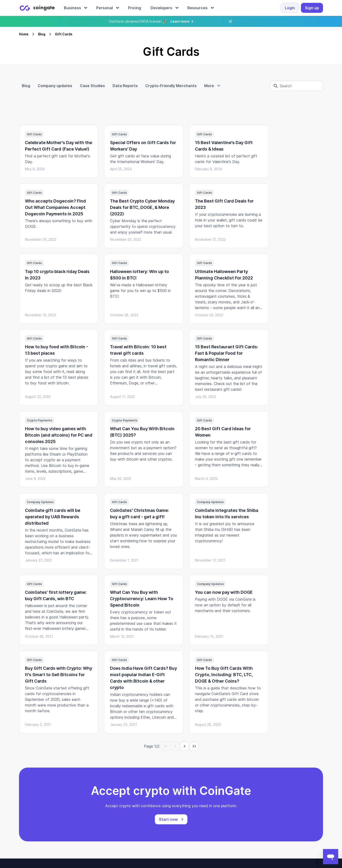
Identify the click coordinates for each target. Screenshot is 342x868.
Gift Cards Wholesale (159, 824)
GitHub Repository (89, 756)
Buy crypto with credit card (164, 802)
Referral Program (222, 802)
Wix (76, 779)
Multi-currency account (161, 786)
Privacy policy (220, 756)
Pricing (281, 771)
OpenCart (81, 794)
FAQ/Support (219, 764)
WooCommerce (86, 809)
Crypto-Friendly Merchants (171, 86)
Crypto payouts (154, 764)
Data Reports (125, 86)
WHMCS (80, 786)
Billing (145, 756)
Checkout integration (159, 748)
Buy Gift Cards (153, 817)
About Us (283, 748)
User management (156, 794)
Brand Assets (287, 786)
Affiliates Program (223, 809)
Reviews (282, 794)
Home (24, 34)
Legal (212, 748)
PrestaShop (83, 802)
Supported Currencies (226, 794)
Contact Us (285, 756)
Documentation (87, 748)
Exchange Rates (222, 779)
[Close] (230, 21)
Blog (42, 34)
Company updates (55, 86)
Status (79, 764)
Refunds (147, 779)
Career (280, 764)
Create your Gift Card (159, 832)
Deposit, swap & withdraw (163, 771)
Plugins (79, 771)
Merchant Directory (157, 809)
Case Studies (92, 86)
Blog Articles (286, 779)
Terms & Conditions (225, 771)
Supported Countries (226, 786)
